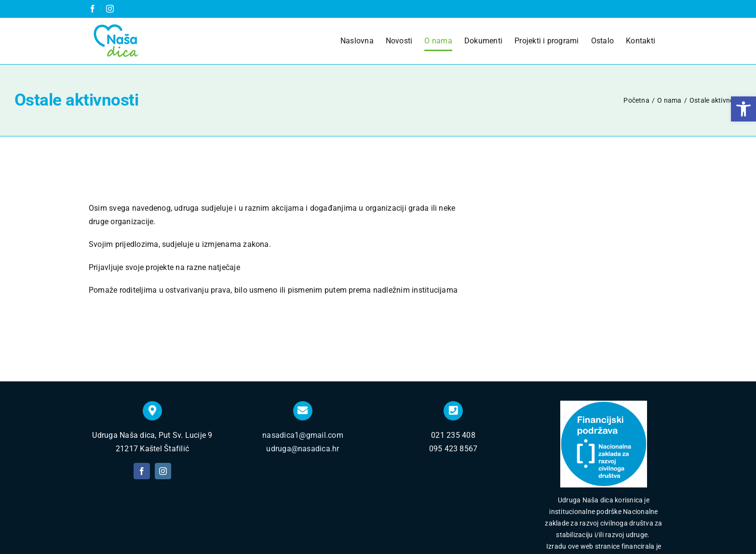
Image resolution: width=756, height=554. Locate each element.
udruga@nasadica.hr (303, 376)
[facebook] (142, 399)
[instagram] (163, 399)
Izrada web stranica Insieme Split (422, 532)
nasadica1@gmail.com (303, 363)
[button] (743, 109)
